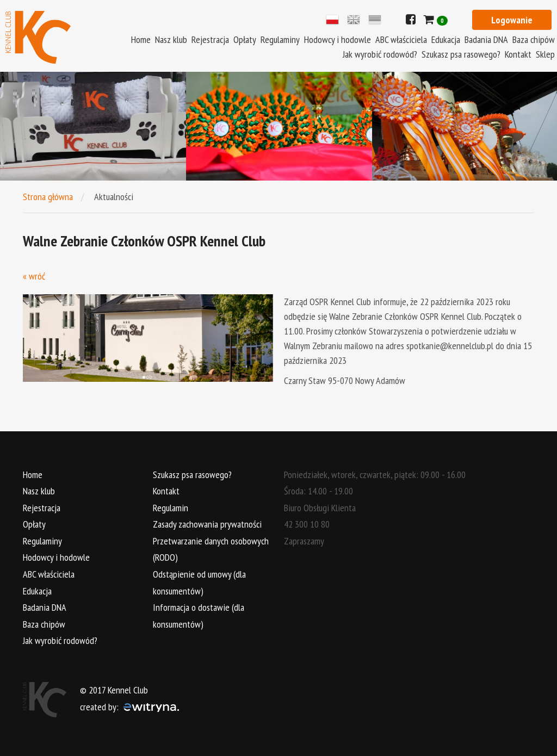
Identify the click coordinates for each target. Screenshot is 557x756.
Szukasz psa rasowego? (461, 54)
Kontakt (518, 54)
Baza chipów (534, 39)
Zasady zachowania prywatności (207, 524)
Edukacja (446, 39)
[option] (97, 126)
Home (141, 39)
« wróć (34, 276)
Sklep (545, 54)
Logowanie (512, 20)
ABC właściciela (401, 39)
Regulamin (171, 508)
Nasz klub (171, 39)
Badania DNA (486, 39)
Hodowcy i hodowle (338, 39)
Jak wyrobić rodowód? (380, 54)
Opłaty (245, 39)
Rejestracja (210, 39)
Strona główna (48, 197)
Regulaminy (280, 39)
